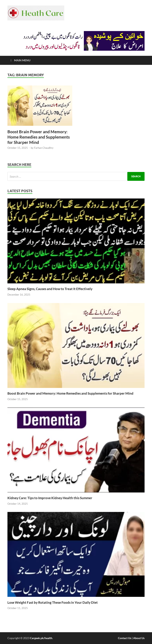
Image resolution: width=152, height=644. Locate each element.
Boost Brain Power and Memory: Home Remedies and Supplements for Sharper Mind (39, 137)
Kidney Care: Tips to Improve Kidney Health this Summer (50, 498)
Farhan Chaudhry (44, 148)
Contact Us (125, 638)
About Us (139, 638)
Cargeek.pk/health (41, 638)
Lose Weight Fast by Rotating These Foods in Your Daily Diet (53, 602)
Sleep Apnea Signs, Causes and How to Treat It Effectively (50, 289)
